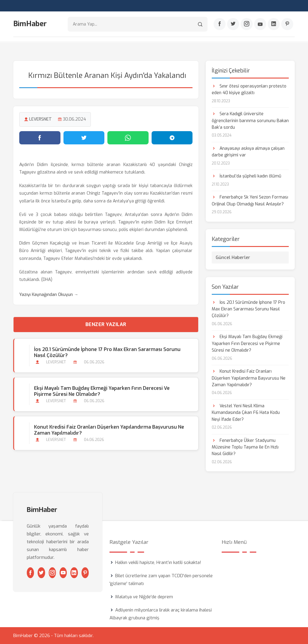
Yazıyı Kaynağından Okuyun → (49, 295)
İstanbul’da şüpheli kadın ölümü (246, 176)
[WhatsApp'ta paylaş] (128, 137)
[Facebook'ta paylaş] (40, 137)
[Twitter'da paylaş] (84, 137)
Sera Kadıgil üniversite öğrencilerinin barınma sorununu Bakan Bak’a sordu (250, 120)
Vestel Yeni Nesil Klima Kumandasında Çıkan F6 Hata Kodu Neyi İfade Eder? (246, 412)
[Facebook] (220, 24)
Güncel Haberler (233, 257)
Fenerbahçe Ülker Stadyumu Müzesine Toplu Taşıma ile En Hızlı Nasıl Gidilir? (245, 447)
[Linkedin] (274, 24)
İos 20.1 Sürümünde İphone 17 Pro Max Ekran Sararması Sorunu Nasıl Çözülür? (107, 352)
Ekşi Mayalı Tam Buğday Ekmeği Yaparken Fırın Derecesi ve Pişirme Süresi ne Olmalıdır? (102, 391)
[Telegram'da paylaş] (172, 137)
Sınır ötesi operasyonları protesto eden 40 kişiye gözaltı (249, 89)
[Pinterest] (287, 24)
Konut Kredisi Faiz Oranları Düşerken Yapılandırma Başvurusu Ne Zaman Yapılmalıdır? (109, 430)
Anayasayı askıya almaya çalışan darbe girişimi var (248, 151)
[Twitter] (233, 24)
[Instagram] (247, 24)
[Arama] (200, 24)
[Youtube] (260, 24)
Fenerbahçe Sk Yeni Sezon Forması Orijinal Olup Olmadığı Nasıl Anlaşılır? (250, 200)
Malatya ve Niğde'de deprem (144, 597)
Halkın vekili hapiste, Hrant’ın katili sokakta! (158, 562)
